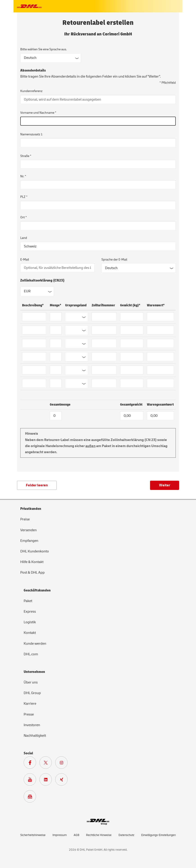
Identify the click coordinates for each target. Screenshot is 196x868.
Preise (25, 519)
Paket (28, 601)
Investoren (32, 725)
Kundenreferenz (31, 91)
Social (28, 753)
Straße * (26, 156)
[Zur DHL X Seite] (47, 764)
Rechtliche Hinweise (99, 835)
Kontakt (30, 633)
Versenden (28, 530)
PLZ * (24, 197)
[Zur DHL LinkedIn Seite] (47, 781)
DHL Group (32, 693)
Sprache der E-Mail (114, 260)
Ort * (24, 217)
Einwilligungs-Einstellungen (158, 835)
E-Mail (25, 260)
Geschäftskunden (37, 590)
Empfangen (29, 541)
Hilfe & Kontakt (32, 562)
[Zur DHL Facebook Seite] (32, 764)
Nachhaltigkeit (35, 736)
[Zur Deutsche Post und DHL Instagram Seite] (63, 764)
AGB (76, 835)
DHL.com (31, 654)
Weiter (165, 485)
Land (24, 238)
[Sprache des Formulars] (51, 58)
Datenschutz (126, 835)
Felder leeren (37, 485)
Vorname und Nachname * (38, 113)
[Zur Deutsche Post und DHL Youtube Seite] (32, 781)
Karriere (30, 704)
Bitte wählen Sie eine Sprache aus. (43, 49)
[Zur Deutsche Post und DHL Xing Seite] (63, 781)
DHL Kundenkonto (35, 551)
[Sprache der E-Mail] (139, 268)
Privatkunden (31, 509)
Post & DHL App (32, 573)
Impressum (60, 835)
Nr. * (23, 176)
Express (30, 612)
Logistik (30, 622)
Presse (29, 714)
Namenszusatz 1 (31, 134)
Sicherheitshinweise (33, 835)
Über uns (31, 682)
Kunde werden (35, 644)
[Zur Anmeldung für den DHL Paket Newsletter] (32, 798)
